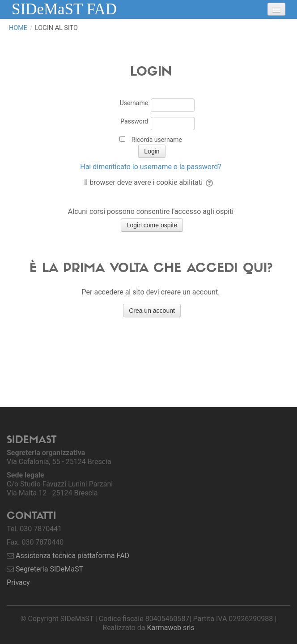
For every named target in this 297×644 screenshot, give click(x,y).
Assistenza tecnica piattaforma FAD (72, 556)
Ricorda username (157, 140)
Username (134, 103)
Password (134, 121)
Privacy (18, 582)
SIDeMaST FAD (64, 9)
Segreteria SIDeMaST (49, 569)
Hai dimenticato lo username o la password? (151, 167)
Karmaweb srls (171, 628)
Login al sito (56, 28)
